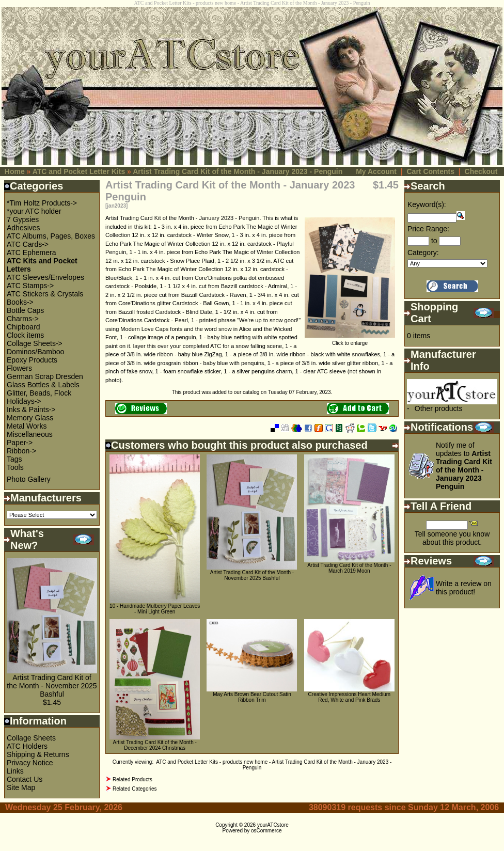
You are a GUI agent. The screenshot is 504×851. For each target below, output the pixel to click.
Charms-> (23, 319)
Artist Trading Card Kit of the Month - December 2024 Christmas (155, 745)
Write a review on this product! (464, 588)
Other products (439, 408)
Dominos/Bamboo (35, 352)
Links (15, 771)
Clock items (25, 335)
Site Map (21, 787)
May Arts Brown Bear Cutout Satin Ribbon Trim (252, 697)
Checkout (481, 171)
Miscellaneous (30, 434)
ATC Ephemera (31, 253)
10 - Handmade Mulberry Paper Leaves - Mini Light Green (155, 609)
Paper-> (20, 443)
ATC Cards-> (28, 244)
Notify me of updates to (464, 466)
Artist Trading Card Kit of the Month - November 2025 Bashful (52, 686)
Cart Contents (430, 171)
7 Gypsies (23, 219)
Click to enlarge (350, 341)
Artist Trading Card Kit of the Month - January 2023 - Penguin (238, 171)
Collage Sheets (31, 738)
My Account (376, 171)
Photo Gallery (29, 479)
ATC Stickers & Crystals (45, 294)
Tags (14, 459)
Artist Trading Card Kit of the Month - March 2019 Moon (349, 568)
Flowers (19, 368)
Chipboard (23, 327)
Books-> (20, 302)
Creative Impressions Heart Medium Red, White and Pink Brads (350, 697)
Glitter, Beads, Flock (39, 393)
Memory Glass (30, 418)
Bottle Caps (25, 310)
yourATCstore (273, 825)
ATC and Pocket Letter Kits (79, 171)
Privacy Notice (30, 763)
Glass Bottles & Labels (43, 385)
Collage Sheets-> (35, 343)
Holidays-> (24, 401)
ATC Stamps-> (30, 286)
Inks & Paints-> (31, 409)
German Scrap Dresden (45, 376)
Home (15, 171)
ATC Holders (27, 746)
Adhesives (23, 228)
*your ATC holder (34, 211)
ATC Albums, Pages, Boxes (51, 236)
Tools (15, 467)
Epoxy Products (32, 360)
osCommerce (266, 831)
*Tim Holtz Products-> (42, 203)
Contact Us (25, 779)
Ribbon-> (21, 451)
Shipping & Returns (38, 754)
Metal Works (27, 426)
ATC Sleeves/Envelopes (45, 277)
